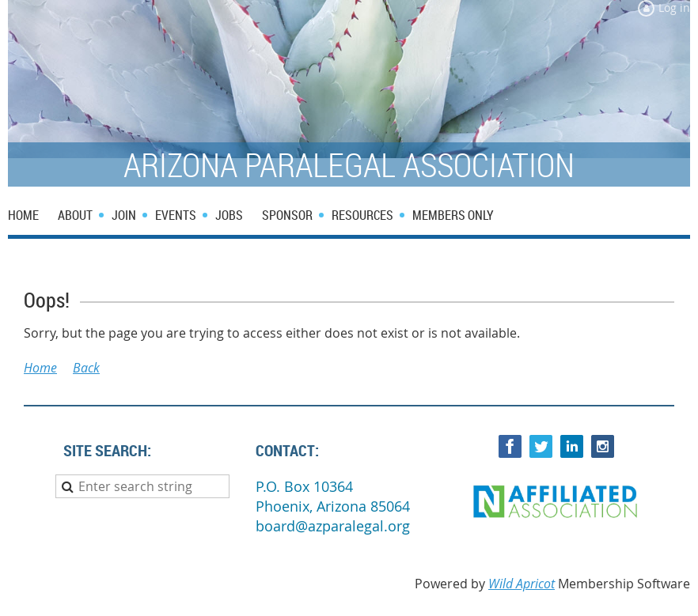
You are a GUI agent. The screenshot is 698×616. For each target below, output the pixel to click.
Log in (674, 8)
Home (40, 368)
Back (86, 368)
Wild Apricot (522, 584)
